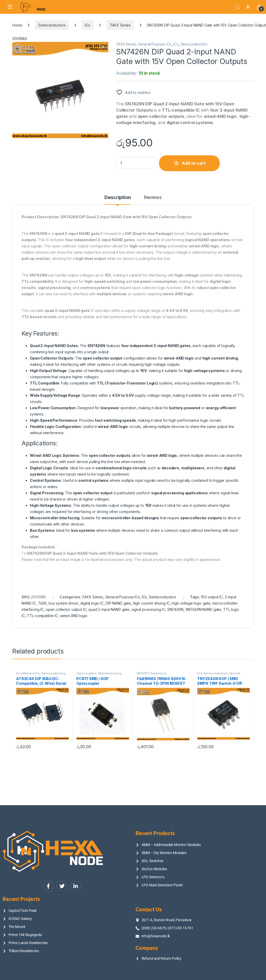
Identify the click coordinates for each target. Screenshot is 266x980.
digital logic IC (92, 603)
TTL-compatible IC (42, 616)
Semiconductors (52, 25)
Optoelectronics (110, 673)
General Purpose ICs (154, 44)
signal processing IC (148, 609)
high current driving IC (151, 603)
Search (237, 7)
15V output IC (212, 597)
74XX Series (120, 25)
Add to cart (194, 163)
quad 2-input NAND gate (109, 609)
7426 (42, 603)
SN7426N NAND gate (203, 609)
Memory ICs (31, 673)
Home (17, 25)
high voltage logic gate (191, 603)
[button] (104, 48)
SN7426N (175, 609)
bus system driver (64, 603)
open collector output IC (66, 609)
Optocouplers (86, 673)
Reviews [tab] (153, 198)
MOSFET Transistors (151, 673)
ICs (88, 25)
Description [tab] (118, 198)
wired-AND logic (74, 616)
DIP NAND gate (118, 603)
